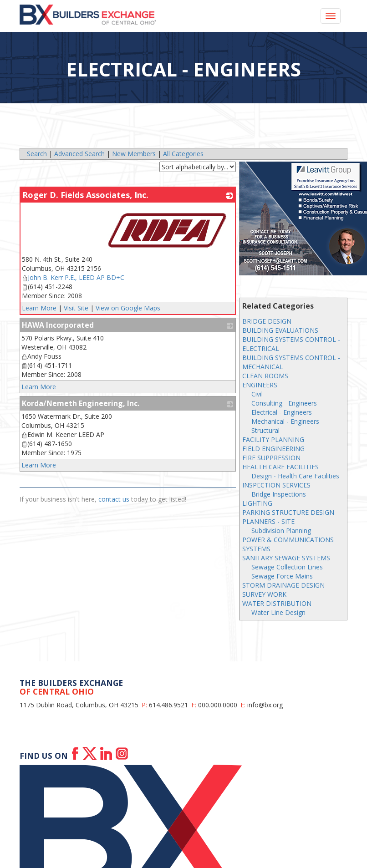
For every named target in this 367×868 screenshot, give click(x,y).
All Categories (183, 154)
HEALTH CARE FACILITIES (280, 467)
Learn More (39, 308)
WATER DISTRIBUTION (277, 603)
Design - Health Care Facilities (295, 476)
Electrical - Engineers (282, 412)
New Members (134, 154)
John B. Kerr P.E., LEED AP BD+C (73, 277)
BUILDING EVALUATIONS (280, 330)
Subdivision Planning (281, 530)
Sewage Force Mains (282, 576)
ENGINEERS (260, 385)
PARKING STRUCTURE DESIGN (288, 512)
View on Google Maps (128, 308)
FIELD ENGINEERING (273, 449)
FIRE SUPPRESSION (271, 458)
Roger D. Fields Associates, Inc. (85, 195)
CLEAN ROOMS (265, 376)
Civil (257, 394)
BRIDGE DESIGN (267, 321)
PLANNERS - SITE (268, 521)
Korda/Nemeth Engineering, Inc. (81, 403)
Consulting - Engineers (284, 403)
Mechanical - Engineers (285, 421)
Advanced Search (79, 154)
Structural (265, 430)
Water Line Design (278, 612)
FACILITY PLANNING (273, 439)
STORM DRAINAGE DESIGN (283, 585)
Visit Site (76, 308)
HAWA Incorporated (58, 325)
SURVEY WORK (264, 594)
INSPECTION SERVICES (276, 485)
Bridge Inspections (279, 494)
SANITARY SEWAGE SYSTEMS (286, 558)
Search (37, 154)
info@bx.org (265, 705)
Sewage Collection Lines (287, 567)
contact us (114, 499)
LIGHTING (257, 503)
